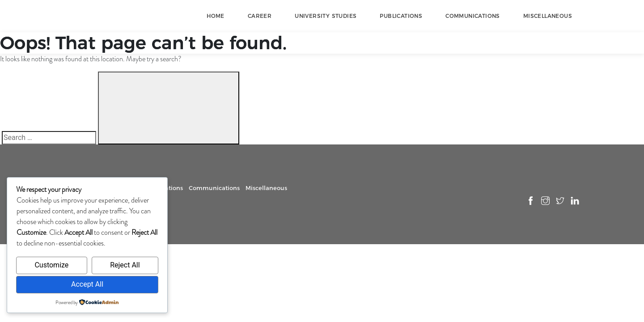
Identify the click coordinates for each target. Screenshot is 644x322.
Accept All (87, 284)
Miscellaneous (548, 16)
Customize (51, 265)
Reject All (125, 265)
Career (260, 16)
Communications (473, 16)
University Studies (326, 16)
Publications (401, 16)
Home (216, 16)
